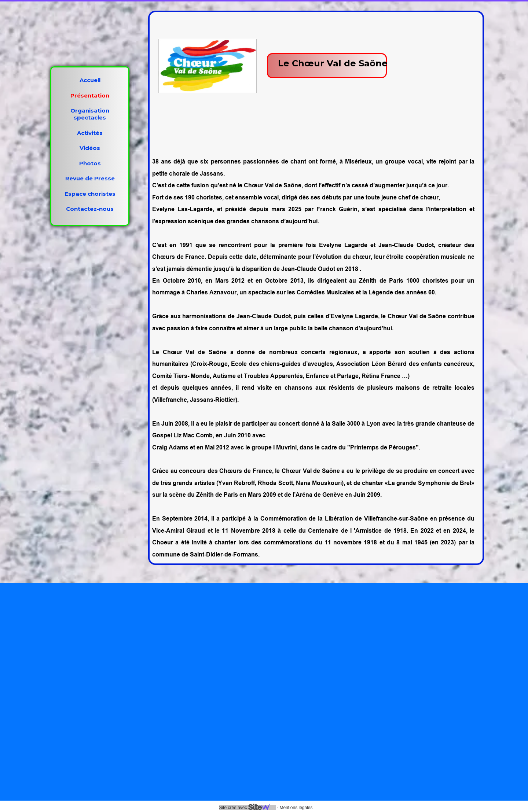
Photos (90, 163)
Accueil (90, 80)
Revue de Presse (90, 178)
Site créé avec (247, 808)
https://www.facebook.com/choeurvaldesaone (138, 707)
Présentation (90, 95)
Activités (90, 133)
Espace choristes (90, 194)
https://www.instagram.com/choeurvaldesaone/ (142, 740)
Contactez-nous (90, 209)
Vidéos (90, 148)
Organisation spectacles (90, 114)
